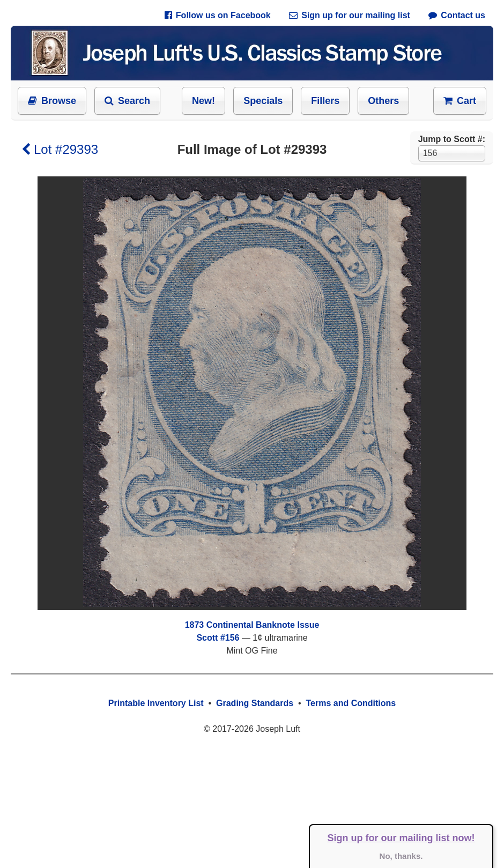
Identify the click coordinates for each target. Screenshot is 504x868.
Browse (52, 101)
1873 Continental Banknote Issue (252, 625)
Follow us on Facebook (218, 15)
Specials (263, 101)
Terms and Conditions (351, 703)
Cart (460, 101)
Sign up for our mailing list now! (401, 838)
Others (383, 101)
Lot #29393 (60, 149)
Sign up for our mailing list (350, 15)
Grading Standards (255, 703)
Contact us (457, 15)
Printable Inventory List (156, 703)
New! (203, 101)
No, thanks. (401, 856)
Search (127, 101)
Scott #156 (218, 638)
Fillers (325, 101)
